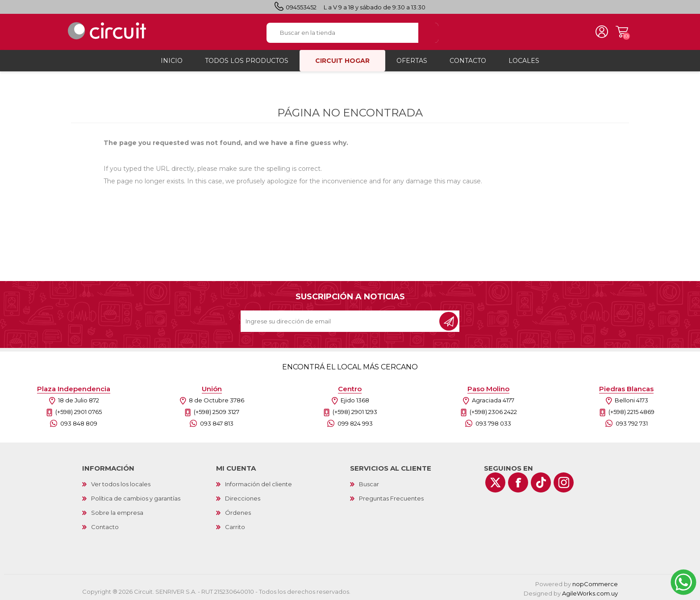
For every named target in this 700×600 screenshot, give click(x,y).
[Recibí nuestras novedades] (341, 320)
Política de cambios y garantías (136, 497)
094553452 (301, 7)
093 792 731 (632, 422)
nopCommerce (595, 583)
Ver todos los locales (121, 483)
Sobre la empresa (117, 511)
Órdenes (238, 511)
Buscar (369, 483)
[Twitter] (495, 481)
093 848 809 (79, 422)
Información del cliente (258, 483)
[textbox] (342, 32)
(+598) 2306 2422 (493, 410)
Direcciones (243, 497)
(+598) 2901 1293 (355, 410)
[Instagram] (564, 481)
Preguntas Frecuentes (391, 497)
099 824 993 (355, 422)
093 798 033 (493, 422)
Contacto (105, 526)
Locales (524, 59)
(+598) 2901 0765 (79, 410)
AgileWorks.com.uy (590, 592)
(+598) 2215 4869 (631, 410)
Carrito (620, 31)
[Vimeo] (541, 481)
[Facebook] (518, 481)
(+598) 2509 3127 (217, 410)
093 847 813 (217, 422)
